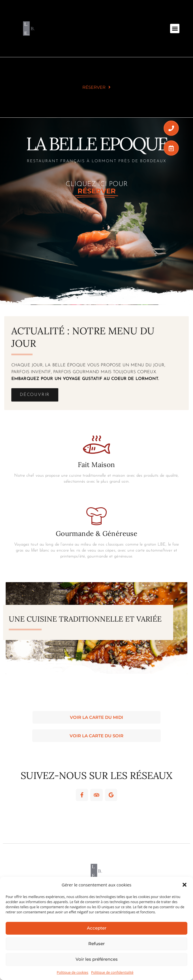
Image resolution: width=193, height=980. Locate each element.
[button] (185, 885)
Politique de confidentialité (112, 972)
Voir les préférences (97, 959)
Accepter (97, 928)
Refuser (97, 944)
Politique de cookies (73, 972)
